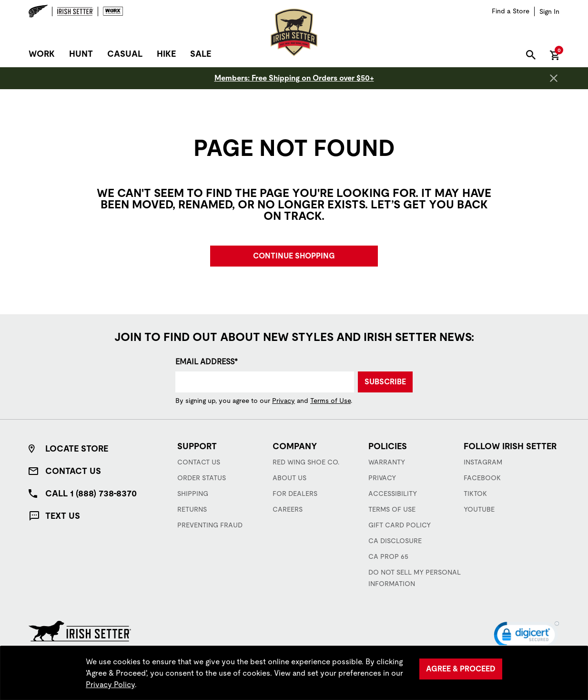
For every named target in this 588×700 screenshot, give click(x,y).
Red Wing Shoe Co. (306, 462)
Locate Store (77, 448)
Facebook (482, 478)
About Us (289, 478)
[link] (527, 637)
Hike (166, 54)
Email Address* (207, 362)
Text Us (63, 516)
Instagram (483, 462)
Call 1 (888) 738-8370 (91, 493)
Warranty (387, 462)
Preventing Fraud (210, 525)
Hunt (81, 54)
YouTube (479, 509)
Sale (201, 54)
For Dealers (295, 494)
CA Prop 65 (388, 556)
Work (42, 54)
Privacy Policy (110, 685)
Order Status (202, 478)
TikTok (475, 494)
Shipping (193, 494)
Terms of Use (330, 401)
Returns (192, 509)
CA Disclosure (395, 541)
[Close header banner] (554, 78)
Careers (288, 509)
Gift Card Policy (400, 525)
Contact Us (73, 471)
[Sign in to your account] (549, 11)
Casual (125, 54)
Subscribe (385, 382)
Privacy (284, 401)
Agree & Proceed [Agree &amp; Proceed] (461, 669)
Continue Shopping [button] (294, 256)
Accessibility (393, 494)
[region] (294, 673)
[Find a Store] (511, 11)
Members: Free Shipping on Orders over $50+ (294, 78)
